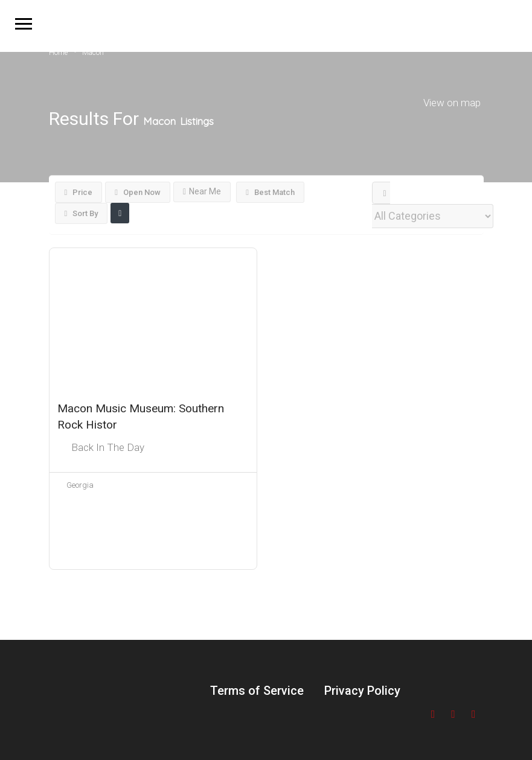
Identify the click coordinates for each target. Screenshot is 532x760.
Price (79, 192)
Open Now (138, 192)
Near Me (202, 191)
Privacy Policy (362, 691)
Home (58, 53)
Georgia (80, 485)
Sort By (82, 213)
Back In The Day (108, 447)
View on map (452, 102)
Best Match (270, 192)
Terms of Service (257, 691)
